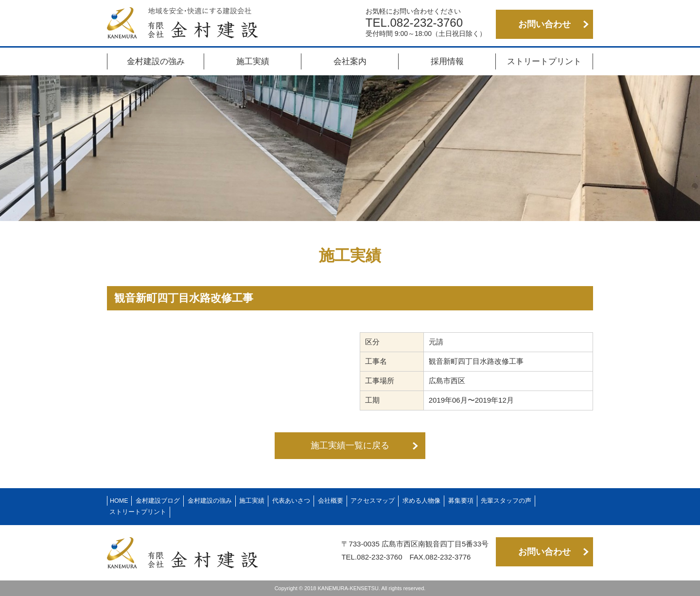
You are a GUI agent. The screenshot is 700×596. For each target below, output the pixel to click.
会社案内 (350, 61)
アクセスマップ (373, 501)
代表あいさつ (291, 501)
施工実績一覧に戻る (350, 445)
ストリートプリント (544, 61)
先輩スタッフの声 (506, 501)
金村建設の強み (156, 61)
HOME (119, 501)
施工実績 (253, 61)
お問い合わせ (544, 24)
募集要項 (461, 501)
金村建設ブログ (158, 501)
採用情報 (447, 61)
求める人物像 (421, 501)
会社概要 (331, 501)
